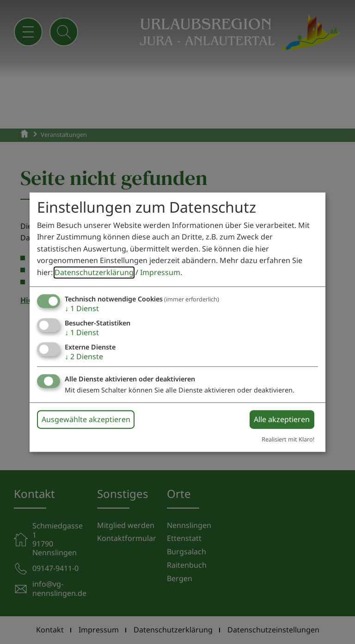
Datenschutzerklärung (94, 272)
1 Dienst (82, 308)
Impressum (160, 272)
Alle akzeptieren (282, 420)
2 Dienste (84, 356)
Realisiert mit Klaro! (288, 440)
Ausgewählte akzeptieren (86, 420)
